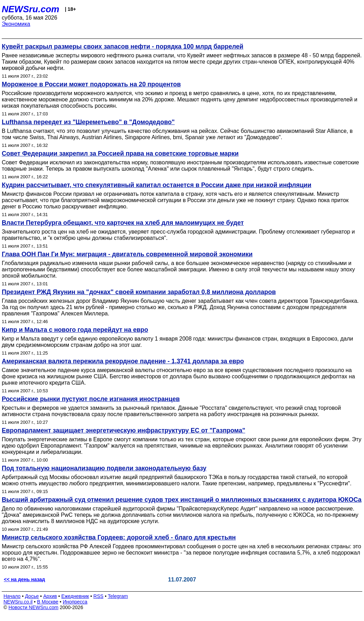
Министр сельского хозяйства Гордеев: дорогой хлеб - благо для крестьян (119, 537)
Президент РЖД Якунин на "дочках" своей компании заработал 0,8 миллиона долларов (139, 292)
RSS (98, 596)
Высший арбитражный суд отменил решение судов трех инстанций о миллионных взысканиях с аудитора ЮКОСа (182, 500)
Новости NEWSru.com (33, 607)
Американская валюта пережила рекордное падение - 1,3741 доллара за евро (123, 361)
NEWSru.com (31, 9)
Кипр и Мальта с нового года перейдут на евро (75, 330)
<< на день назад (24, 579)
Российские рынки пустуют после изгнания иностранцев (91, 399)
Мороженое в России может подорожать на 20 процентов (91, 84)
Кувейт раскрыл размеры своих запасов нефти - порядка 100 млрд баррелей (123, 47)
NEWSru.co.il (18, 602)
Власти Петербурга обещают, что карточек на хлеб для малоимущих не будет (123, 223)
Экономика (16, 24)
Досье (32, 596)
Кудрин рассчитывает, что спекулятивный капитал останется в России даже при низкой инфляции (156, 185)
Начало (12, 596)
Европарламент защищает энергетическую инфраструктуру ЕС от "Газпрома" (123, 430)
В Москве (48, 602)
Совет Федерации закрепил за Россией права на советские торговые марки (120, 154)
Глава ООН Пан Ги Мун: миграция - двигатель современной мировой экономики (127, 254)
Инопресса (75, 602)
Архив (50, 596)
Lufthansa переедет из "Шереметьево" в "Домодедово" (88, 122)
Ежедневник (75, 596)
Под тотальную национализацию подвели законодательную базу (104, 468)
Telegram (118, 596)
